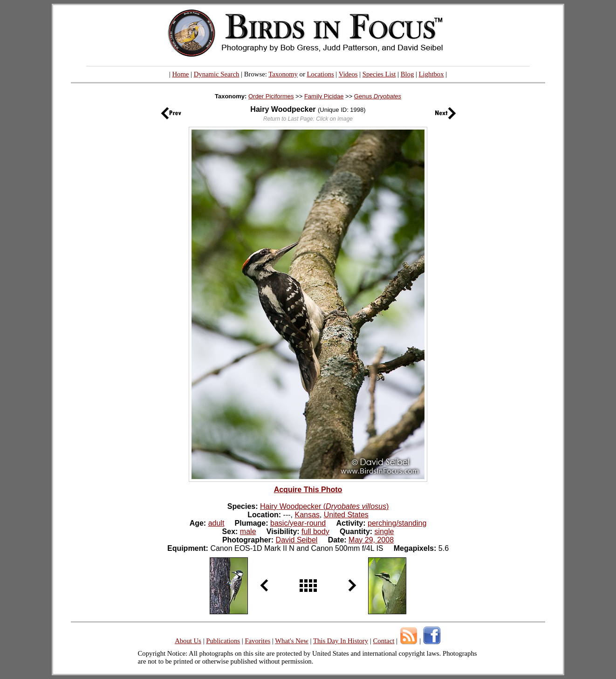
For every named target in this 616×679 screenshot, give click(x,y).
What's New (292, 641)
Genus (378, 96)
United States (346, 515)
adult (216, 523)
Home (180, 74)
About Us (188, 641)
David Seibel (297, 540)
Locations (321, 74)
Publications (223, 641)
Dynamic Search (217, 74)
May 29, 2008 (371, 540)
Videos (348, 74)
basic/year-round (298, 523)
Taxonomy (283, 74)
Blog (407, 74)
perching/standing (397, 523)
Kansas (307, 515)
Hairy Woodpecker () (324, 506)
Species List (379, 74)
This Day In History (341, 641)
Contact (383, 641)
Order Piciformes (271, 96)
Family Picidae (324, 96)
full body (315, 532)
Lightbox (431, 74)
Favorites (257, 641)
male (248, 532)
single (384, 532)
